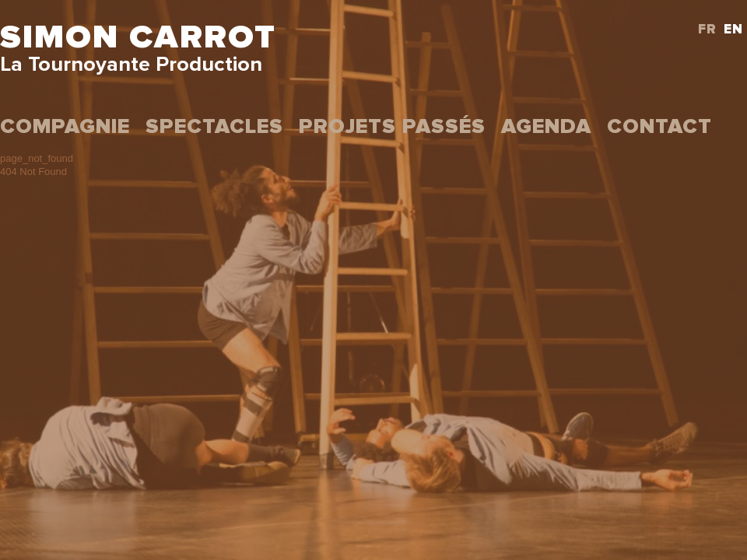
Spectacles (214, 127)
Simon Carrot (138, 38)
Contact (659, 127)
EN (733, 30)
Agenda (546, 127)
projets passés (392, 127)
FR (707, 30)
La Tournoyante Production (131, 65)
